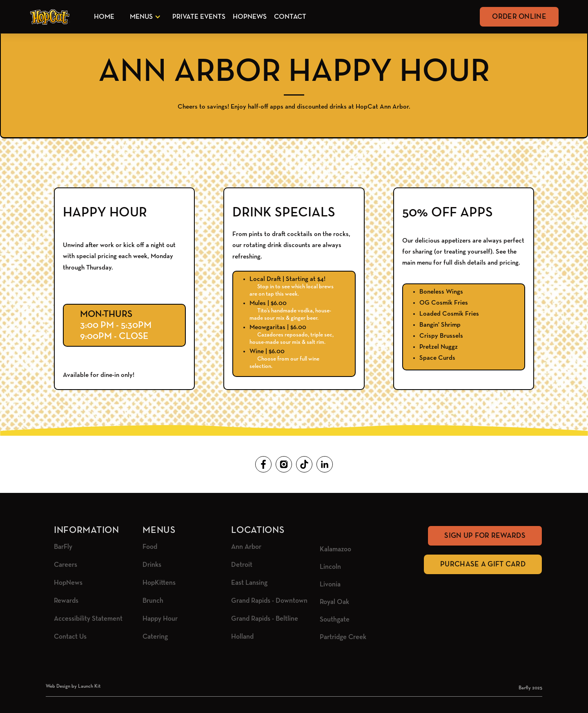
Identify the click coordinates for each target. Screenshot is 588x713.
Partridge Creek (343, 637)
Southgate (335, 620)
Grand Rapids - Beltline (265, 619)
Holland (242, 637)
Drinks (152, 565)
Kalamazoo (335, 549)
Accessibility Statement (88, 619)
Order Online (519, 17)
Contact (290, 17)
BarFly (63, 547)
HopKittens (159, 583)
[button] (144, 17)
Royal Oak (334, 602)
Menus (141, 17)
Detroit (242, 565)
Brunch (153, 601)
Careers (66, 565)
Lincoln (330, 567)
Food (150, 547)
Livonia (330, 585)
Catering (155, 637)
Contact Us (70, 637)
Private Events (199, 17)
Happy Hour (160, 619)
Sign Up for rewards (485, 536)
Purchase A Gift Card (483, 564)
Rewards (66, 601)
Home (104, 17)
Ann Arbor (246, 547)
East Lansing (249, 583)
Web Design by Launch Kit (73, 686)
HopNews (250, 17)
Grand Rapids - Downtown (269, 601)
